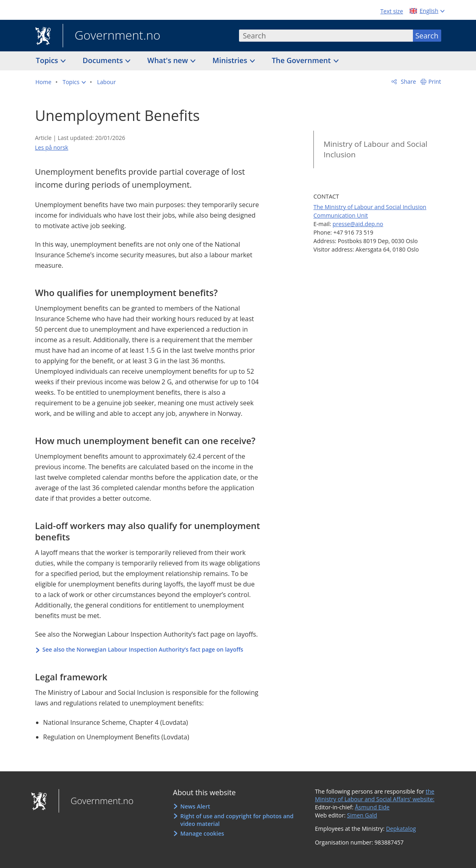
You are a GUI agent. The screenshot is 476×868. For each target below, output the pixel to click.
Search (427, 36)
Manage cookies (202, 833)
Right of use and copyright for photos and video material (237, 820)
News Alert (195, 806)
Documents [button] (104, 60)
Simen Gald (362, 815)
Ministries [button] (231, 60)
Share (407, 82)
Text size (391, 11)
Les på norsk (52, 147)
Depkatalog (401, 829)
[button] (74, 82)
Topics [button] (48, 60)
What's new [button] (168, 60)
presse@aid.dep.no (358, 224)
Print (435, 82)
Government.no (112, 36)
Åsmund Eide (372, 807)
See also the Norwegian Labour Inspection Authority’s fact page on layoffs (143, 649)
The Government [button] (302, 60)
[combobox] (326, 36)
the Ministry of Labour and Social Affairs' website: (375, 795)
